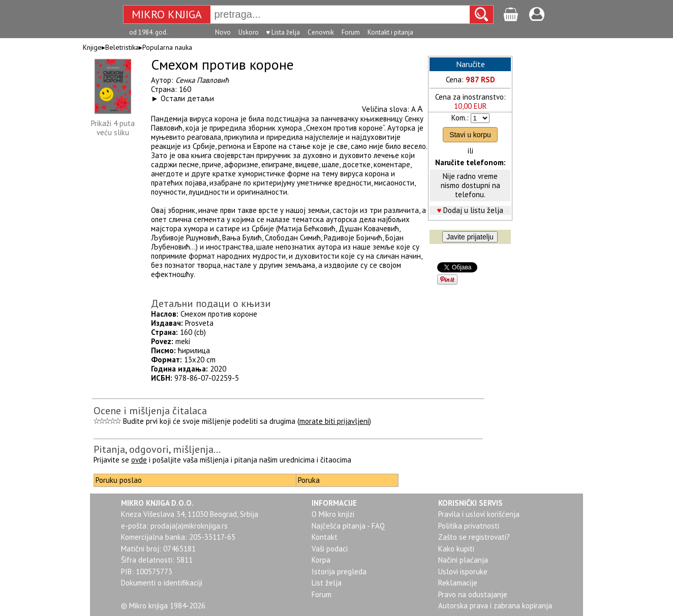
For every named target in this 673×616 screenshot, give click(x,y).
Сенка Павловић (202, 80)
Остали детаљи (187, 98)
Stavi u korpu (470, 135)
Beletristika (122, 47)
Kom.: (460, 118)
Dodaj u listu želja (473, 210)
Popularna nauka (167, 47)
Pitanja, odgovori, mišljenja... (157, 449)
